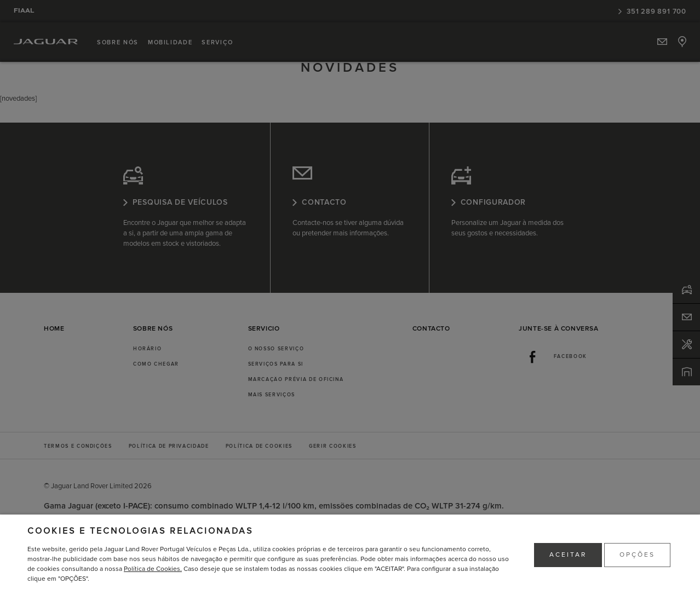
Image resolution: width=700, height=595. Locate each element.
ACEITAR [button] (568, 555)
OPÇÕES (637, 555)
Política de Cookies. (153, 569)
